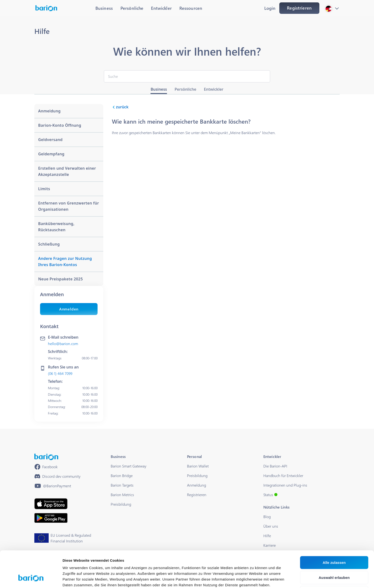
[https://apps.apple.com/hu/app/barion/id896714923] (51, 504)
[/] (46, 457)
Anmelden (69, 309)
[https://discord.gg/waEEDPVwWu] (57, 476)
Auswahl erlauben (334, 546)
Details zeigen (254, 579)
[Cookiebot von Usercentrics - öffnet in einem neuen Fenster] (31, 579)
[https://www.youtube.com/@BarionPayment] (53, 486)
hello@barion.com (63, 344)
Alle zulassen (334, 531)
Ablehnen (334, 561)
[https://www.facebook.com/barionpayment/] (46, 467)
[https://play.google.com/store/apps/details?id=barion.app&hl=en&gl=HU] (51, 518)
